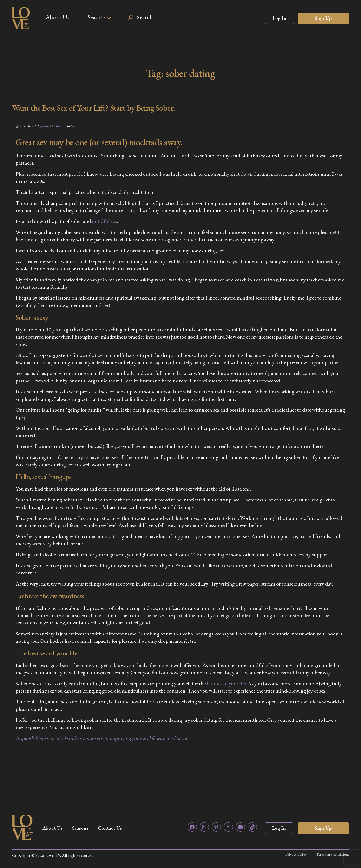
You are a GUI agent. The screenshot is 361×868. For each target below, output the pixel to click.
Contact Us (110, 828)
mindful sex (104, 221)
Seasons (96, 17)
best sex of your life (226, 684)
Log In (279, 18)
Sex (73, 126)
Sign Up (323, 18)
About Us (57, 17)
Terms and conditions (333, 854)
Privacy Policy (296, 854)
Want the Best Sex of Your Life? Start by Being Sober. (94, 108)
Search (145, 17)
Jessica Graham (53, 126)
